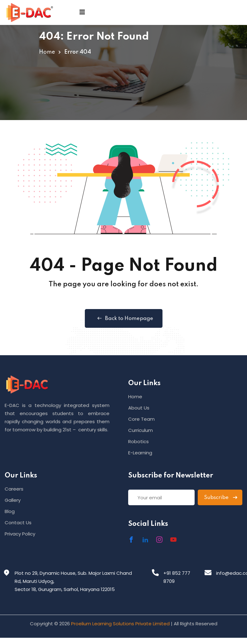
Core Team (141, 419)
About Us (139, 408)
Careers (14, 489)
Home (47, 52)
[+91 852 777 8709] (155, 573)
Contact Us (18, 523)
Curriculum (140, 430)
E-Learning (140, 453)
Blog (10, 511)
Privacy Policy (20, 534)
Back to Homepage (124, 318)
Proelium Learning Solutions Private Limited (120, 624)
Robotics (138, 441)
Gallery (13, 500)
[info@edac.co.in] (208, 573)
